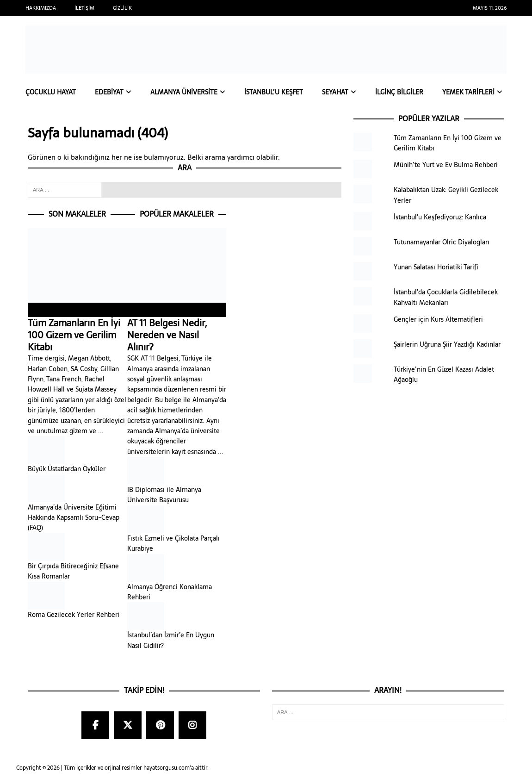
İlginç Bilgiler (399, 93)
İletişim (84, 8)
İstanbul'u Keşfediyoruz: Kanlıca (440, 218)
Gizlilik (122, 8)
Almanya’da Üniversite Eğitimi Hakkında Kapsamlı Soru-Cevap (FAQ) (74, 518)
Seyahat (335, 93)
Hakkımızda (41, 8)
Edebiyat (109, 93)
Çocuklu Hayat (51, 93)
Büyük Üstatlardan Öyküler (67, 469)
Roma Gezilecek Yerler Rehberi (74, 615)
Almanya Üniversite (184, 93)
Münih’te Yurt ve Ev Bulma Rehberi (446, 165)
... (101, 431)
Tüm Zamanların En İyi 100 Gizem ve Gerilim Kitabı (77, 329)
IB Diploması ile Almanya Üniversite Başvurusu (164, 495)
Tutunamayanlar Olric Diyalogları (442, 243)
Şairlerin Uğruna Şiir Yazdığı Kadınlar (447, 345)
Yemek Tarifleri (468, 93)
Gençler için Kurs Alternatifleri (438, 320)
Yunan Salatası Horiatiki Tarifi (436, 268)
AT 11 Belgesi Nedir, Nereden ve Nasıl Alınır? (177, 329)
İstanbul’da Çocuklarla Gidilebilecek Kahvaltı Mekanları (446, 298)
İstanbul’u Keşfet (274, 93)
